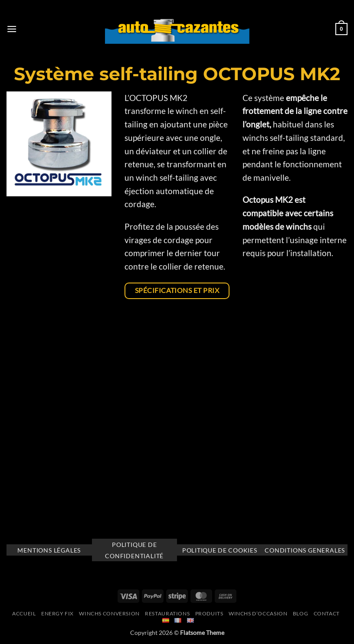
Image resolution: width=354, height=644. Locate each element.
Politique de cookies (220, 550)
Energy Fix (57, 613)
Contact (327, 613)
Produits (209, 613)
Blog (300, 613)
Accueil (24, 613)
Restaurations (167, 613)
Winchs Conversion (109, 613)
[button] (12, 29)
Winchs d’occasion (258, 613)
